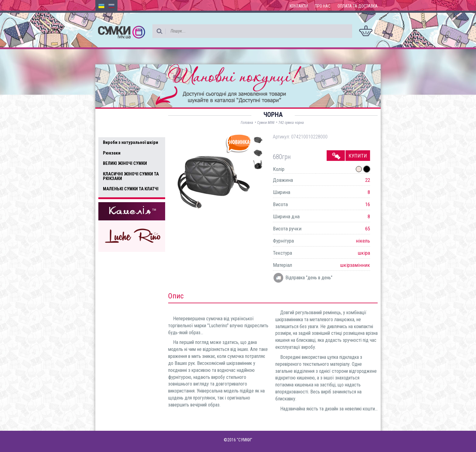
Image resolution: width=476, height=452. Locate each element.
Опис (176, 296)
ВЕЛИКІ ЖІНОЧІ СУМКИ (125, 163)
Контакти (299, 6)
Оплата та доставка (358, 6)
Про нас (323, 6)
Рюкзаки (112, 153)
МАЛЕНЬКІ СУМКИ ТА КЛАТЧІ (131, 189)
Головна (247, 123)
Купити (358, 156)
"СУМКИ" (245, 440)
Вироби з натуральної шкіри (131, 142)
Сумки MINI (266, 123)
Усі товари (116, 130)
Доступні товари (124, 117)
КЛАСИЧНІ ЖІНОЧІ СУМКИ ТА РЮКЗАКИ (131, 176)
